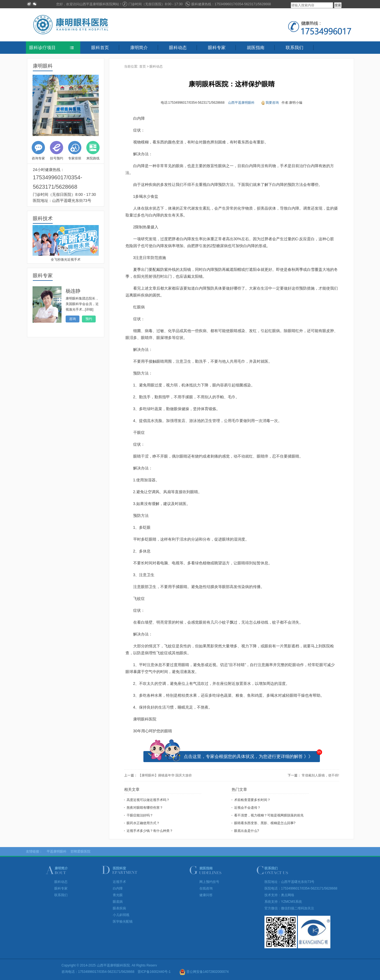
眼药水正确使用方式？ (143, 823)
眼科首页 (100, 48)
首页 (143, 66)
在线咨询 (206, 888)
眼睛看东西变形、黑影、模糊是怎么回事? (265, 823)
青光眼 (118, 895)
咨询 (73, 319)
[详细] (89, 309)
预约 (89, 319)
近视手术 (119, 882)
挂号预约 (57, 151)
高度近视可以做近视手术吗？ (148, 800)
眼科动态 (178, 48)
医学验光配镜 (123, 922)
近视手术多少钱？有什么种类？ (150, 831)
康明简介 (139, 48)
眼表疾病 (119, 908)
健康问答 (206, 895)
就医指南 (256, 48)
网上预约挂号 (209, 882)
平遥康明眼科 (57, 851)
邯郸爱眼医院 (81, 851)
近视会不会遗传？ (247, 808)
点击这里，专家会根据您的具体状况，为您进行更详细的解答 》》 (248, 756)
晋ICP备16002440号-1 (154, 972)
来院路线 (93, 151)
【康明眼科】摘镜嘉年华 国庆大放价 (165, 775)
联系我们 (295, 48)
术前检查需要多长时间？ (252, 800)
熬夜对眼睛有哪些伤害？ (145, 808)
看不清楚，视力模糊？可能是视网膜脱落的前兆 (269, 815)
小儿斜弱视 (121, 915)
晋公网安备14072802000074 (204, 972)
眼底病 (118, 902)
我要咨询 (270, 103)
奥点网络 (288, 895)
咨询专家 (38, 151)
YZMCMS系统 (291, 902)
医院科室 (119, 868)
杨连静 (73, 291)
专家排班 (75, 151)
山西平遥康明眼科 (241, 103)
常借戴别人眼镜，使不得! (320, 775)
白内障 (118, 888)
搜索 (338, 5)
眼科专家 (217, 48)
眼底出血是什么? (247, 831)
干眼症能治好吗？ (140, 815)
